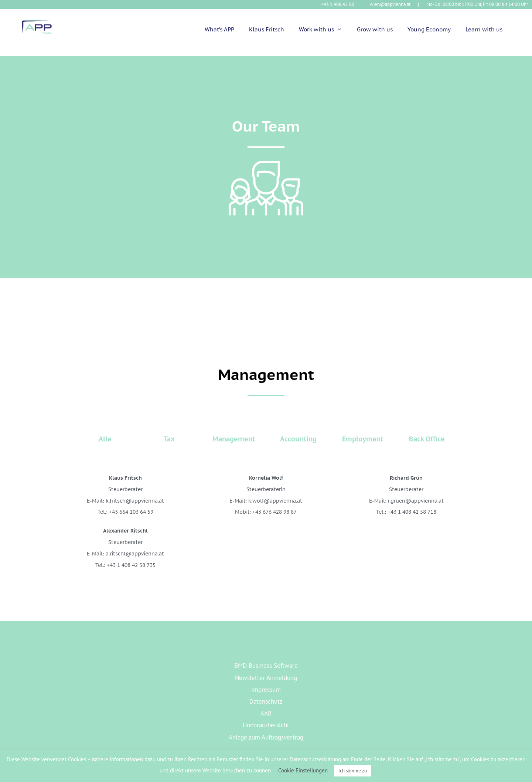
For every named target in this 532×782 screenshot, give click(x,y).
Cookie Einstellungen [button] (303, 770)
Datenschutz (266, 701)
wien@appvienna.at (390, 4)
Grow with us (375, 29)
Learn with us (484, 29)
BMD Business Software (266, 666)
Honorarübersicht (266, 725)
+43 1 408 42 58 (337, 4)
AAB (266, 713)
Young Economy (429, 29)
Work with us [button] (324, 30)
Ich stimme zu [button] (353, 771)
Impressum (266, 690)
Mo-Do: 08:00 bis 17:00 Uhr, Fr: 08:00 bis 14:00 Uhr (477, 4)
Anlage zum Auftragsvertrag (266, 737)
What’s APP (219, 29)
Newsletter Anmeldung (266, 678)
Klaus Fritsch (267, 29)
